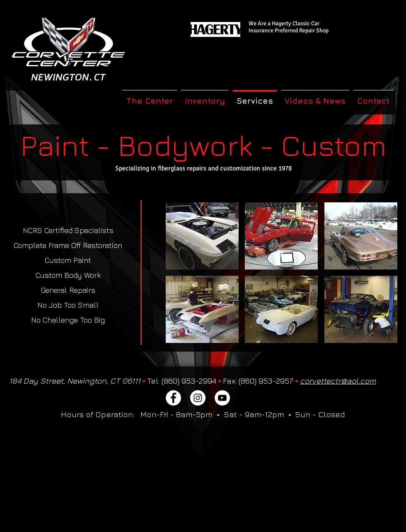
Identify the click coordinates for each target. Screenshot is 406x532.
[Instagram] (198, 398)
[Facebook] (173, 398)
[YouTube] (222, 398)
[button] (202, 236)
